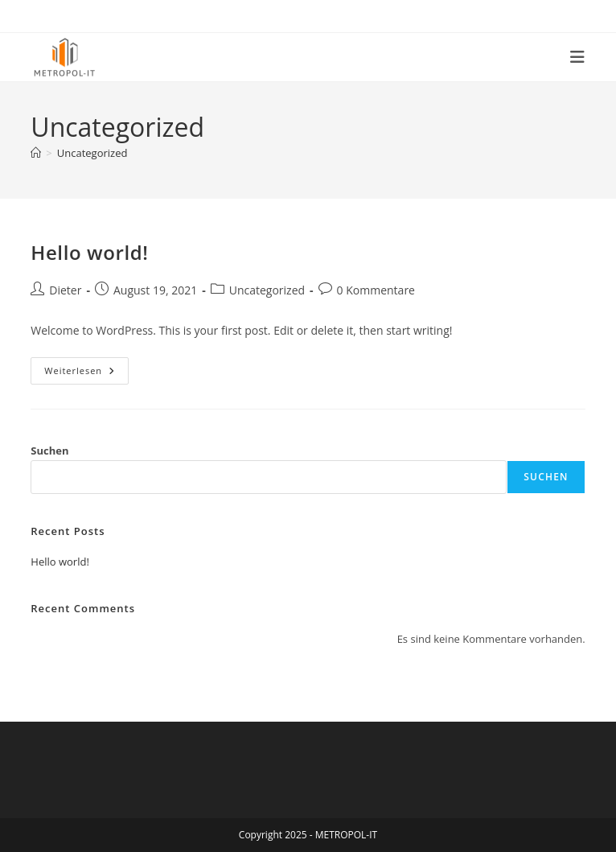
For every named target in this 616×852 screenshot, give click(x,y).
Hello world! (89, 252)
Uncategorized (92, 153)
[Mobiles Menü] (578, 57)
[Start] (36, 153)
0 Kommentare (376, 290)
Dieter (65, 290)
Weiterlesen (86, 374)
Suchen (49, 451)
